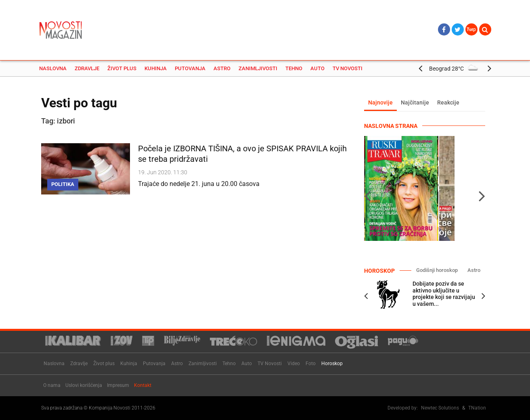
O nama (52, 385)
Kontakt (143, 385)
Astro (222, 68)
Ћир (471, 29)
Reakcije (448, 102)
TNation (477, 408)
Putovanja (190, 68)
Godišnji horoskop (437, 270)
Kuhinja (156, 68)
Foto (311, 364)
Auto (317, 68)
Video (294, 364)
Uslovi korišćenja (84, 385)
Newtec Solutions (440, 408)
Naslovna (53, 68)
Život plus (122, 68)
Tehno (294, 68)
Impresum (118, 385)
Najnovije (380, 102)
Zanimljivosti (258, 68)
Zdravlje (87, 68)
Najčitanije (415, 102)
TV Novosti (348, 68)
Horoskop (332, 364)
